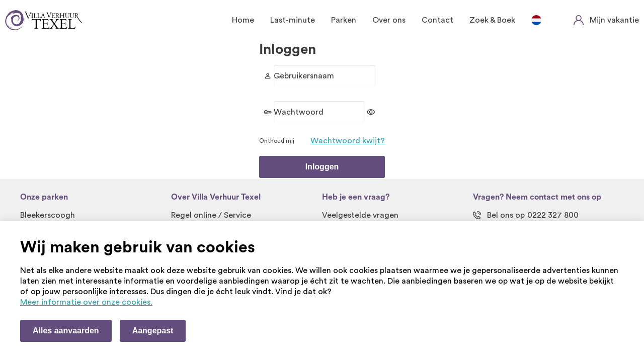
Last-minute (293, 20)
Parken (344, 20)
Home (243, 20)
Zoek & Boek (492, 20)
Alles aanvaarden (66, 331)
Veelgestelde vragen (360, 215)
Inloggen (322, 167)
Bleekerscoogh (48, 215)
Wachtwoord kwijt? (348, 141)
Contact (437, 20)
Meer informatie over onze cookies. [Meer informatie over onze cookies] (86, 302)
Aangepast (153, 331)
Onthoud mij (277, 141)
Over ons (389, 20)
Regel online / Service (211, 215)
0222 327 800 (553, 215)
